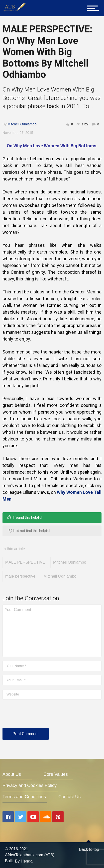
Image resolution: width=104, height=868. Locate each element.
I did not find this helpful (29, 531)
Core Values (56, 774)
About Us (12, 774)
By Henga (24, 861)
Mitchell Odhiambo (22, 124)
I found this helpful (25, 517)
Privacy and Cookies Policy (30, 785)
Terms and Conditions (24, 797)
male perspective (20, 576)
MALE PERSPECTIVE (25, 562)
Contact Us (69, 797)
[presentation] (40, 716)
